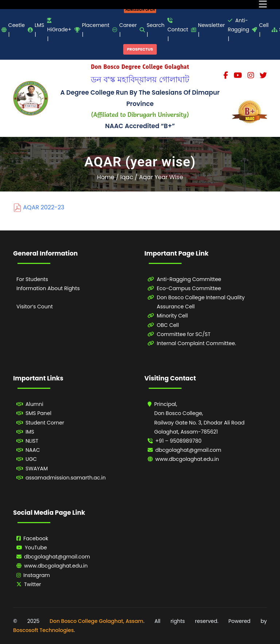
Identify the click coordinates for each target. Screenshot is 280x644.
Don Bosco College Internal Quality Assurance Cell (201, 302)
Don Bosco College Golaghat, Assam (96, 621)
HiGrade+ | (59, 30)
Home (106, 177)
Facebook (36, 538)
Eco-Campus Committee (189, 288)
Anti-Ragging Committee (189, 279)
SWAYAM (37, 469)
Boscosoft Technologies (43, 630)
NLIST (32, 441)
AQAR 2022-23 (44, 207)
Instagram (37, 575)
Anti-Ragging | (239, 29)
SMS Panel (38, 413)
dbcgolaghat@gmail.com (188, 450)
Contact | (178, 30)
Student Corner (45, 423)
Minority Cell (172, 316)
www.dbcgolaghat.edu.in (187, 459)
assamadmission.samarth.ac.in (66, 478)
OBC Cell (168, 325)
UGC (31, 459)
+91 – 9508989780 (178, 441)
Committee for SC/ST (184, 334)
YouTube (36, 548)
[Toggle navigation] (263, 5)
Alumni (34, 404)
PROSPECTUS (140, 49)
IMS (30, 432)
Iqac (127, 177)
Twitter (33, 584)
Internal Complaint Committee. (196, 343)
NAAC (33, 450)
